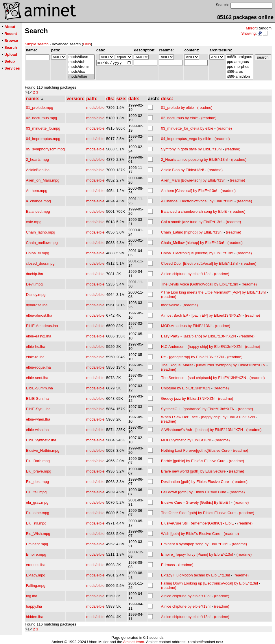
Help (87, 44)
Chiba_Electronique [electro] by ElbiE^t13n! (197, 253)
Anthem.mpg (37, 191)
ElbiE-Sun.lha (37, 398)
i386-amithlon (239, 77)
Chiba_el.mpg (38, 253)
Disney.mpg (36, 295)
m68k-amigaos (239, 57)
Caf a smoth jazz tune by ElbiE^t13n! (192, 222)
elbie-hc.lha (36, 347)
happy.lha (34, 606)
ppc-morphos (239, 67)
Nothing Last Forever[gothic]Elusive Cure (195, 450)
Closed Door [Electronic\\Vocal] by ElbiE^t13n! (200, 263)
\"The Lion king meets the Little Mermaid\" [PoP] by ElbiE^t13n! (213, 292)
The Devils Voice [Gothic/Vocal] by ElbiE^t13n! (200, 284)
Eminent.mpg (37, 544)
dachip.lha (35, 274)
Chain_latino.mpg (41, 232)
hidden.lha (35, 617)
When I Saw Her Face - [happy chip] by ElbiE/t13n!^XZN (208, 417)
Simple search (37, 44)
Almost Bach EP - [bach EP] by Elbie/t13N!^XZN (201, 315)
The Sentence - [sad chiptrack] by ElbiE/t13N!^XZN (204, 378)
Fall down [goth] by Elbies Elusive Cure (194, 492)
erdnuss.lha (36, 565)
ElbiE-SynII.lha (38, 409)
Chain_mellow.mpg (42, 243)
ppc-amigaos (239, 62)
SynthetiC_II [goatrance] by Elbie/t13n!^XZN (198, 409)
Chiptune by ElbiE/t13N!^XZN (186, 388)
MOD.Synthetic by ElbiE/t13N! (186, 440)
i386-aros (239, 72)
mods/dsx (81, 72)
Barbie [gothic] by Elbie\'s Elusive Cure (193, 461)
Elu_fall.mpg (36, 492)
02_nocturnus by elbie (179, 118)
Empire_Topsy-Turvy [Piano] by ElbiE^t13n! (197, 554)
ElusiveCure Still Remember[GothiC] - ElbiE (198, 523)
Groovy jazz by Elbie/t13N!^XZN (188, 398)
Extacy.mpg (36, 575)
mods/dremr (81, 67)
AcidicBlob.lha (38, 170)
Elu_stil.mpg (36, 523)
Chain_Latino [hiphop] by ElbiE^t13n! (192, 232)
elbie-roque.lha (38, 367)
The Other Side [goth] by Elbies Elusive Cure (198, 513)
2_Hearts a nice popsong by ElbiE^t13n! (194, 159)
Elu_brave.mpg (39, 471)
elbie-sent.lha (37, 378)
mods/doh (81, 62)
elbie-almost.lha (39, 315)
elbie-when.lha (38, 419)
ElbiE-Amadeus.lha (42, 326)
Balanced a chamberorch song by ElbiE (194, 211)
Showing (248, 33)
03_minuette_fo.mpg (43, 128)
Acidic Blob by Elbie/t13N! (183, 170)
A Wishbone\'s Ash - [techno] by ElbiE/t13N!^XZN (202, 430)
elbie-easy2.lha (39, 336)
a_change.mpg (38, 201)
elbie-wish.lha (37, 430)
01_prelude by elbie (177, 108)
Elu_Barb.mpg (38, 461)
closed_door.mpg (40, 263)
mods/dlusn (81, 57)
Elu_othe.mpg (38, 513)
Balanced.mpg (38, 211)
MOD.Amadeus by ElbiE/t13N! (186, 326)
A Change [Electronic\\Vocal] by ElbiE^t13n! (197, 201)
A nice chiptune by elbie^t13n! (186, 274)
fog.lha (32, 596)
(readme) (205, 108)
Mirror (251, 28)
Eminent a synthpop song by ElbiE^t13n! (195, 544)
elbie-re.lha (35, 357)
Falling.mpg (36, 586)
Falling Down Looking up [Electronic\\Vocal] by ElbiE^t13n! (210, 583)
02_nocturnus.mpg (42, 118)
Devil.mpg (34, 284)
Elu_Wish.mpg (38, 534)
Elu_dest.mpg (38, 482)
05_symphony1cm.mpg (45, 149)
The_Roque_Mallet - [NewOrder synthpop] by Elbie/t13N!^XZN (213, 365)
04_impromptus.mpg (43, 139)
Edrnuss (168, 565)
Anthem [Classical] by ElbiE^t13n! (189, 191)
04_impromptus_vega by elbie (186, 139)
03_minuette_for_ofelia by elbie (187, 128)
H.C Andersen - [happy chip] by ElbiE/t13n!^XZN (201, 347)
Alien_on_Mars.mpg (43, 180)
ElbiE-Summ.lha (39, 388)
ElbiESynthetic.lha (41, 440)
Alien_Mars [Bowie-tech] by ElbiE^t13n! (194, 180)
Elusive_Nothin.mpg (43, 450)
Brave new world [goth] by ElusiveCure (193, 471)
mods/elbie (81, 77)
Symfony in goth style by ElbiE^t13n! (191, 149)
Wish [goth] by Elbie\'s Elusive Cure (191, 534)
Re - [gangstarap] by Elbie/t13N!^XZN (192, 357)
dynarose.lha (37, 305)
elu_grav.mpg (37, 502)
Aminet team (133, 642)
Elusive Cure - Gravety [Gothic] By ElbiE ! (196, 502)
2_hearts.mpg (38, 159)
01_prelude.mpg (40, 108)
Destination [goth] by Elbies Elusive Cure (195, 482)
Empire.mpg (36, 554)
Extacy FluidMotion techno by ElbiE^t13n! (196, 575)
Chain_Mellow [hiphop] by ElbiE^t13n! (193, 243)
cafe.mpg (34, 222)
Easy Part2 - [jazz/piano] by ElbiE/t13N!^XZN (199, 336)
